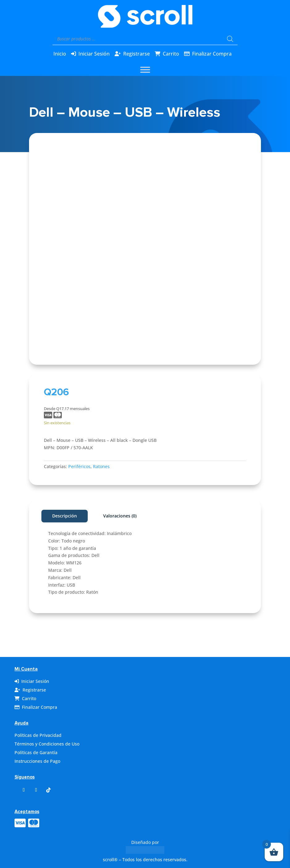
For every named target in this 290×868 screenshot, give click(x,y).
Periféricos (79, 466)
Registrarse (137, 54)
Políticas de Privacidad (38, 735)
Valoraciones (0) (120, 516)
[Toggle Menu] (145, 70)
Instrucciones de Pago (37, 761)
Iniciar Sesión (94, 54)
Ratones (101, 466)
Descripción (65, 516)
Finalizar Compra (212, 54)
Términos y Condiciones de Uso (47, 744)
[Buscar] (230, 39)
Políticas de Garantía (36, 752)
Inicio (60, 54)
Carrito (171, 54)
